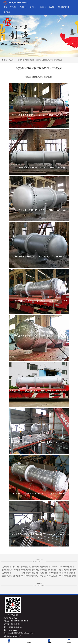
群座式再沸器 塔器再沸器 (48, 570)
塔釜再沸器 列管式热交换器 (49, 573)
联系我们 (7, 12)
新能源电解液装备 (63, 7)
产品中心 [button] (24, 7)
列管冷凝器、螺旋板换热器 (25, 60)
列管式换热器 (7, 573)
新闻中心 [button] (34, 7)
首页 (5, 7)
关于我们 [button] (13, 7)
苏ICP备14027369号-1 (16, 636)
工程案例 (43, 7)
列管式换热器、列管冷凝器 (11, 567)
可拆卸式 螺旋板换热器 (67, 567)
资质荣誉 (52, 7)
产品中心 (12, 60)
